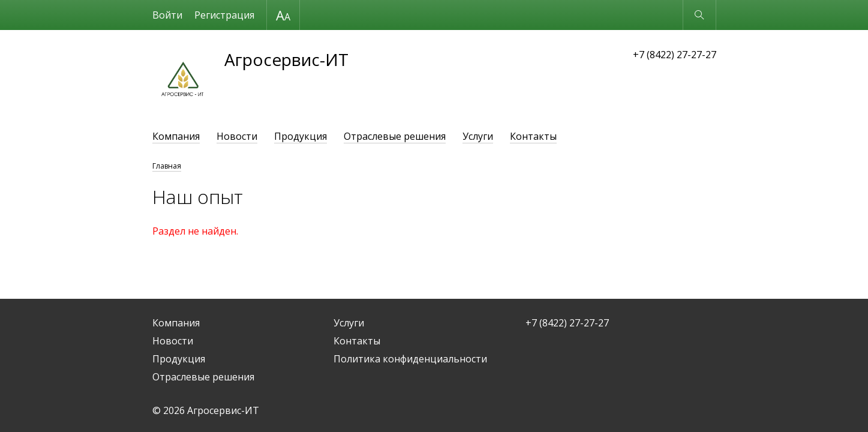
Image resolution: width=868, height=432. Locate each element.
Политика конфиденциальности (410, 359)
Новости (237, 136)
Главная (167, 166)
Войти (167, 15)
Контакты (533, 136)
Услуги (478, 136)
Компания (176, 136)
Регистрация (224, 15)
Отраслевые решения (395, 136)
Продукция (301, 136)
